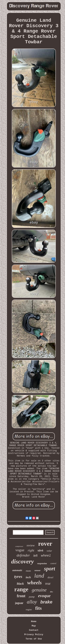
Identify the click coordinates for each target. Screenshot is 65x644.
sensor (38, 570)
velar (49, 551)
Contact (34, 630)
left (35, 556)
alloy (32, 602)
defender (23, 555)
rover (45, 544)
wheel (46, 556)
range (21, 589)
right (31, 550)
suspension (42, 563)
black (20, 584)
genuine (39, 590)
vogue (20, 550)
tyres (18, 577)
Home (34, 621)
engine (29, 609)
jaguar (19, 603)
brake (46, 602)
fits (38, 608)
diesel (51, 577)
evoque (44, 596)
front (21, 596)
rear (48, 583)
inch (28, 577)
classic (28, 571)
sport (50, 569)
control (53, 563)
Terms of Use (34, 639)
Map (34, 626)
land (39, 576)
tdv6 (40, 550)
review (31, 545)
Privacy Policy (34, 635)
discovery (23, 561)
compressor (19, 546)
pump (32, 597)
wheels (34, 583)
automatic (17, 570)
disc (52, 592)
